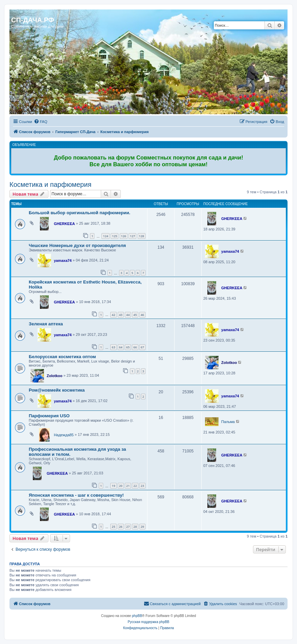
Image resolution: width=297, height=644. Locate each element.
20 (121, 486)
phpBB (137, 616)
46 (142, 315)
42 (113, 315)
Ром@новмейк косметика (57, 390)
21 (128, 486)
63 (113, 347)
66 (135, 347)
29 (142, 527)
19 (113, 486)
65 (128, 347)
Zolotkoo (54, 376)
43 (121, 315)
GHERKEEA (64, 224)
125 (115, 236)
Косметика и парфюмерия (50, 184)
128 (142, 236)
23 (142, 486)
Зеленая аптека (46, 324)
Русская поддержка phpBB (148, 622)
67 (142, 347)
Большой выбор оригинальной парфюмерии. (79, 213)
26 (121, 527)
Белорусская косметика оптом (62, 357)
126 (124, 236)
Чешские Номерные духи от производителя (77, 245)
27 (128, 527)
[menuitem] (41, 122)
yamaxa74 (63, 261)
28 (135, 527)
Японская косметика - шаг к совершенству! (76, 495)
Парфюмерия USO (49, 416)
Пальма (228, 422)
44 (128, 315)
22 (135, 486)
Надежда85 (64, 435)
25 (113, 527)
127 (132, 236)
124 (105, 236)
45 (135, 315)
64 (121, 347)
